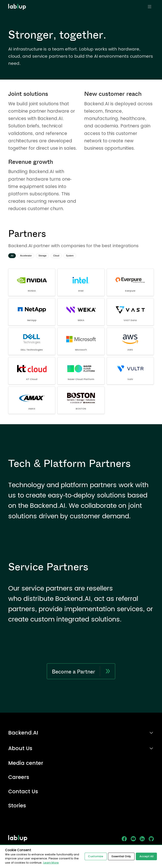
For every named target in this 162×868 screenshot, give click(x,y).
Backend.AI (23, 733)
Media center (26, 763)
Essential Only (121, 856)
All (13, 256)
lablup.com (18, 2)
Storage (51, 256)
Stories (17, 806)
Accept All (146, 856)
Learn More (51, 863)
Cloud (68, 256)
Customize (95, 856)
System (85, 256)
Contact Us (23, 792)
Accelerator (30, 256)
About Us (20, 748)
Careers (19, 777)
